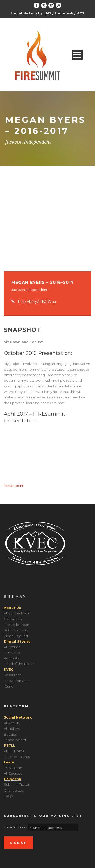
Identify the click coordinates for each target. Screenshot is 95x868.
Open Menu (77, 55)
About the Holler (17, 613)
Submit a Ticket (17, 784)
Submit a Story (16, 630)
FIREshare (12, 653)
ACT (81, 13)
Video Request (16, 636)
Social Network (25, 13)
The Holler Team (17, 625)
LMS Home (13, 768)
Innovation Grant (17, 681)
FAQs (8, 796)
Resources (13, 675)
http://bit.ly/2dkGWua (37, 302)
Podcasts (11, 658)
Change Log (14, 790)
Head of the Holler (19, 664)
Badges (10, 734)
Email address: (16, 827)
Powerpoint (14, 486)
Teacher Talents (17, 757)
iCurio (9, 686)
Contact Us (13, 619)
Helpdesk (64, 13)
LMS (48, 13)
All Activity (12, 723)
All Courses (13, 773)
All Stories (12, 647)
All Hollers (12, 729)
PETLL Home (14, 751)
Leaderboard (15, 740)
